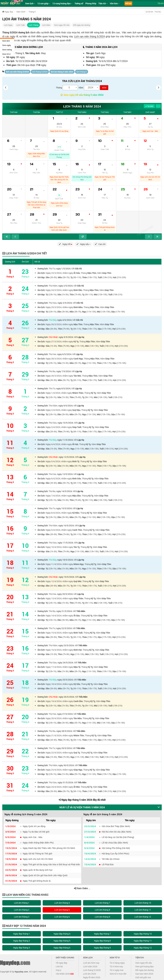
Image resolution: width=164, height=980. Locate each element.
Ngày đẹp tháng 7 (102, 934)
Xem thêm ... (82, 888)
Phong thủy (91, 3)
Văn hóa (115, 3)
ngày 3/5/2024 (65, 303)
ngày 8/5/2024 (63, 388)
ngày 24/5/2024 (65, 663)
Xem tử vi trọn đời (118, 974)
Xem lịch (6, 41)
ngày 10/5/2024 (65, 423)
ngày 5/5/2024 (66, 337)
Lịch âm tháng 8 (102, 910)
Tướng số (79, 3)
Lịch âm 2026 (90, 974)
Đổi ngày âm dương (82, 25)
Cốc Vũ (78, 269)
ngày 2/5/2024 (65, 286)
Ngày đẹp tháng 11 (143, 941)
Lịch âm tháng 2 (22, 910)
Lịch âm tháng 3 (22, 917)
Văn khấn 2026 (65, 974)
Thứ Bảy (127, 112)
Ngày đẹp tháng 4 (62, 934)
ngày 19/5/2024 (66, 577)
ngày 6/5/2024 (64, 354)
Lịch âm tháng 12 (143, 917)
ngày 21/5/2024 (64, 611)
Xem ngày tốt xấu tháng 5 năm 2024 (82, 95)
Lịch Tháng (33, 25)
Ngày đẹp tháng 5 (62, 941)
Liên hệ (59, 966)
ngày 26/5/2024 (66, 697)
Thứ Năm (82, 112)
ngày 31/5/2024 (65, 782)
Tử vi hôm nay (116, 966)
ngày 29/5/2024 (64, 748)
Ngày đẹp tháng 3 (22, 948)
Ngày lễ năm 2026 (92, 977)
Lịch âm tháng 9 (102, 917)
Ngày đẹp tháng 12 (143, 948)
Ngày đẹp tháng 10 (143, 934)
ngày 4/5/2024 (64, 320)
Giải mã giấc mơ (143, 977)
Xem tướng (7, 50)
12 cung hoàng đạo (62, 3)
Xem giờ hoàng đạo (144, 966)
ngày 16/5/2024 (66, 525)
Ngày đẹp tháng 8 (102, 941)
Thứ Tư (59, 112)
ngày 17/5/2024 (65, 543)
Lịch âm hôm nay (91, 963)
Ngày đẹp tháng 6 (62, 948)
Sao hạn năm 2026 (144, 974)
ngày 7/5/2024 (63, 371)
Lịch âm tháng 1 (22, 903)
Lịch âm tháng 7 (102, 903)
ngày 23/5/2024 (66, 645)
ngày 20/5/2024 (65, 594)
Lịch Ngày (8, 25)
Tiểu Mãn (81, 611)
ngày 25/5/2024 (65, 680)
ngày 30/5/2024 (66, 765)
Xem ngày (7, 45)
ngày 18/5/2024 (65, 560)
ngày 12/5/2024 (66, 457)
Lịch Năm (46, 25)
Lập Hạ (81, 337)
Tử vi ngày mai (117, 970)
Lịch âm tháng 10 (143, 903)
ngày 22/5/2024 (64, 628)
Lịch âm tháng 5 (62, 910)
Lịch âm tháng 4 (62, 903)
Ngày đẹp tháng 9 (102, 948)
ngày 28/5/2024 (64, 731)
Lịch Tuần (21, 25)
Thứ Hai (14, 112)
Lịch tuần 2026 (90, 966)
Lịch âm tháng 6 (62, 917)
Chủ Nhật (150, 112)
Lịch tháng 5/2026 (92, 970)
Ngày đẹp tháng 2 (22, 941)
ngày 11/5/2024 (65, 440)
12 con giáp (44, 3)
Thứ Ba (37, 112)
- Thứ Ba (153, 12)
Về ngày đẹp (61, 963)
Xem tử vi (6, 54)
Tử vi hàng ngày (117, 963)
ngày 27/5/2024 (65, 714)
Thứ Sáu (105, 112)
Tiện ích (103, 3)
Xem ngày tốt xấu (62, 25)
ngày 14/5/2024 (64, 491)
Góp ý (58, 970)
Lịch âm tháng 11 (143, 910)
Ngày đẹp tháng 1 (22, 934)
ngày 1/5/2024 (63, 269)
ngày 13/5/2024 (65, 474)
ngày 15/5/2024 (64, 508)
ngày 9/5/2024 (65, 406)
